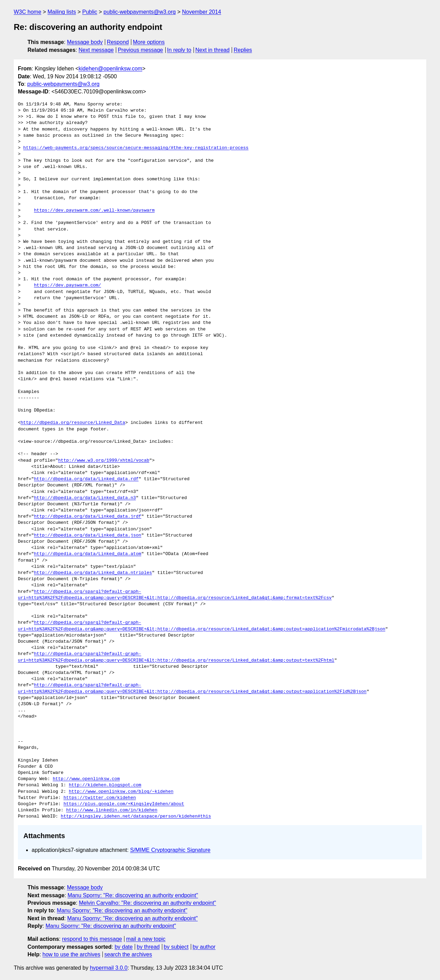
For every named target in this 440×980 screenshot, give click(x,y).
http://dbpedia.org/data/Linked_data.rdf (86, 479)
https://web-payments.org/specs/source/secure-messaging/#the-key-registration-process (136, 148)
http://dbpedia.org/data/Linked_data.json (88, 536)
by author (204, 947)
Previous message (141, 50)
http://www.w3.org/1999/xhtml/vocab (104, 461)
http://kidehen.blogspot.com (105, 785)
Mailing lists (62, 12)
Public (90, 12)
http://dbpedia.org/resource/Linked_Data (73, 423)
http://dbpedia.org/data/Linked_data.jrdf (88, 517)
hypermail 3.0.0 (108, 968)
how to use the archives (71, 954)
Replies (243, 50)
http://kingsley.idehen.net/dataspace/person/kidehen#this (136, 816)
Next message (96, 50)
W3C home (27, 12)
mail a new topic (146, 939)
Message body (85, 42)
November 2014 (201, 12)
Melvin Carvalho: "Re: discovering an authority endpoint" (147, 903)
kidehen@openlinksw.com (111, 69)
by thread (148, 947)
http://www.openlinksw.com (86, 779)
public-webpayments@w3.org (140, 12)
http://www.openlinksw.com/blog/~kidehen (121, 792)
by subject (176, 947)
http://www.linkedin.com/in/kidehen (112, 810)
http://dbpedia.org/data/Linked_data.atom (88, 554)
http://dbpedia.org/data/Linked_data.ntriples (93, 573)
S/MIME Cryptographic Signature (170, 850)
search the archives (128, 954)
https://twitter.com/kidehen (100, 798)
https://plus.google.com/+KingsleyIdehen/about (124, 804)
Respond (118, 42)
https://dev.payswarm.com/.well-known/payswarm (94, 211)
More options (149, 42)
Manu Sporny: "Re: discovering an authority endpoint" (133, 895)
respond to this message (92, 939)
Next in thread (212, 50)
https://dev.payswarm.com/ (68, 285)
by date (123, 947)
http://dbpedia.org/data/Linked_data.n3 (85, 498)
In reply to (179, 50)
